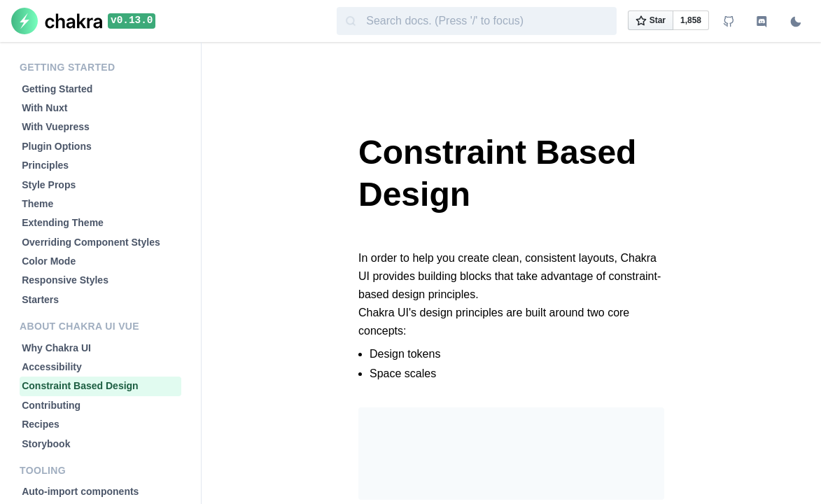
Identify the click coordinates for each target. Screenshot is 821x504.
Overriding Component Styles (91, 242)
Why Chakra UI (56, 348)
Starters (40, 300)
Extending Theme (63, 223)
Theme (37, 204)
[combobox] (477, 21)
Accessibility (52, 367)
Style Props (49, 185)
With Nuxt (44, 108)
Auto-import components (80, 491)
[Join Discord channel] (762, 22)
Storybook (46, 444)
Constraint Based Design (80, 386)
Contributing (51, 405)
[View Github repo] (729, 22)
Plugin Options (57, 146)
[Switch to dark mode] (796, 22)
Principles (45, 165)
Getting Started (57, 89)
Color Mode (49, 261)
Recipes (41, 424)
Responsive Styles (65, 280)
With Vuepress (56, 127)
